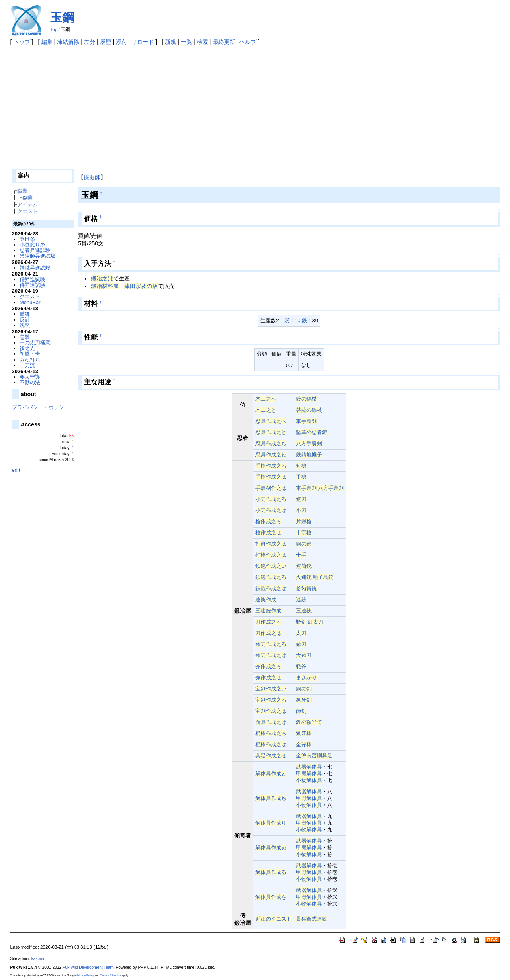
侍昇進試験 (32, 285)
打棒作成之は (271, 555)
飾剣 (301, 711)
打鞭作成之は (271, 544)
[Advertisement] (255, 109)
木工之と (266, 410)
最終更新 (224, 42)
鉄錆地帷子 (309, 455)
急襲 (25, 337)
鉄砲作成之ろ (271, 577)
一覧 (186, 42)
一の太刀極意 (35, 343)
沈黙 (25, 325)
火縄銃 (304, 577)
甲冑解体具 (309, 774)
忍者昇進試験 (35, 250)
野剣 (301, 622)
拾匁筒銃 (306, 588)
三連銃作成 (268, 611)
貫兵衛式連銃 (312, 919)
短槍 (301, 466)
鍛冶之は (102, 278)
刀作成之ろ (268, 622)
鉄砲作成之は (271, 588)
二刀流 (27, 365)
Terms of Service (110, 975)
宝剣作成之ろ (271, 700)
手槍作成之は (271, 477)
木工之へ (266, 399)
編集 (47, 42)
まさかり (306, 678)
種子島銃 (323, 577)
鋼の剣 (304, 689)
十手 (301, 555)
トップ (22, 42)
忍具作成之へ (271, 421)
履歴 (106, 42)
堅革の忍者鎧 (312, 432)
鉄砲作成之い (271, 566)
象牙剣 (304, 700)
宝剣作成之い (271, 689)
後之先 (27, 348)
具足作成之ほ (271, 756)
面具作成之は (271, 722)
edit (16, 470)
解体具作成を (271, 897)
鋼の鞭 (304, 544)
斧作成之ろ (268, 666)
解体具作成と (271, 774)
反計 (25, 320)
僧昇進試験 (32, 279)
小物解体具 (309, 780)
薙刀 (301, 644)
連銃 (301, 600)
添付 (122, 42)
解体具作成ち (271, 798)
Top (54, 29)
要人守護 (30, 377)
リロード (143, 42)
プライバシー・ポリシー (40, 407)
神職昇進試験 (35, 268)
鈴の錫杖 (306, 399)
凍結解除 (68, 42)
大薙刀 (304, 655)
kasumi (38, 959)
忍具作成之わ (271, 455)
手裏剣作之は (271, 488)
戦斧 (301, 666)
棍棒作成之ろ (271, 733)
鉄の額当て (309, 722)
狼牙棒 (304, 733)
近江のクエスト (274, 919)
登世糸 (27, 239)
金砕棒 (304, 744)
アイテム (27, 204)
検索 (202, 42)
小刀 (301, 510)
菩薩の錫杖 (309, 410)
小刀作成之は (271, 510)
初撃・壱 (30, 354)
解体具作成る (271, 872)
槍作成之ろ (268, 521)
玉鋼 (62, 17)
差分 (90, 42)
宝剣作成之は (271, 711)
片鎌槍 (304, 521)
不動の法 (30, 382)
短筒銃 (304, 566)
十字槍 (304, 533)
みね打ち (30, 360)
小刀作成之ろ (271, 499)
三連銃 (304, 611)
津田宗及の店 (141, 286)
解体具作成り (271, 823)
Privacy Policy (85, 975)
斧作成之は (268, 678)
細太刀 (315, 622)
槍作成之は (268, 533)
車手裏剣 (306, 421)
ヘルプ (248, 42)
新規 (171, 42)
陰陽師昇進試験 (38, 256)
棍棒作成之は (271, 744)
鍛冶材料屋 (105, 286)
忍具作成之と (271, 432)
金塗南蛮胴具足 (314, 756)
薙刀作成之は (271, 655)
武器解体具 (309, 767)
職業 (22, 191)
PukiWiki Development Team (88, 967)
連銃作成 (266, 600)
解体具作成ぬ (271, 848)
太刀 (301, 633)
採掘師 (92, 177)
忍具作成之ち (271, 443)
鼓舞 (25, 314)
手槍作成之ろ (271, 466)
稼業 (27, 198)
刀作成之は (268, 633)
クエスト (27, 211)
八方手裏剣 (309, 443)
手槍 (301, 477)
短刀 (301, 499)
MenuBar (30, 302)
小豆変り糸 (32, 245)
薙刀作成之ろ (271, 644)
